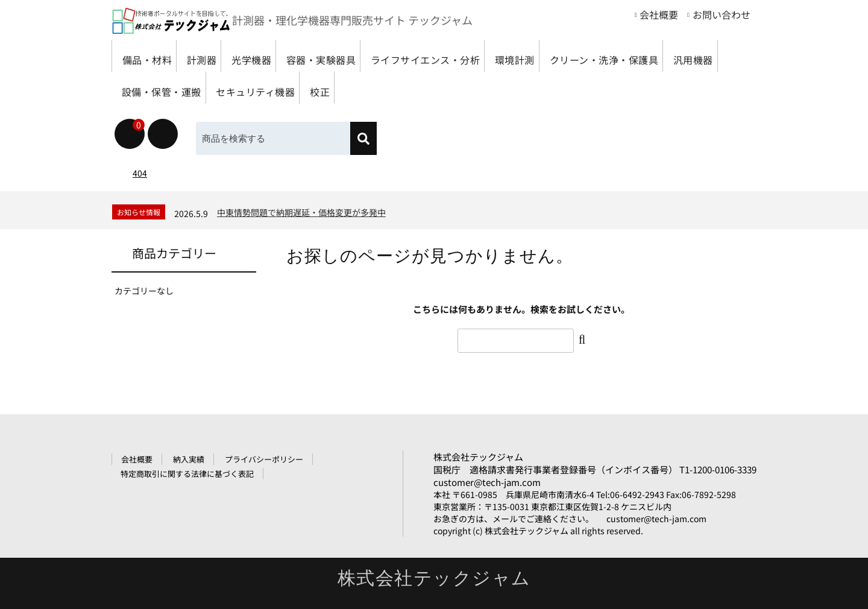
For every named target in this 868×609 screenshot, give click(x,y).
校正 (566, 88)
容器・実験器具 (367, 56)
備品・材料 (151, 56)
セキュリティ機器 (487, 88)
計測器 (220, 56)
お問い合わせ (722, 14)
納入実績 (189, 459)
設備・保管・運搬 (377, 88)
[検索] (363, 138)
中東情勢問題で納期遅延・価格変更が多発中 (301, 212)
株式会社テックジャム (478, 457)
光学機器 (283, 56)
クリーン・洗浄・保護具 (182, 88)
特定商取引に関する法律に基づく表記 (187, 474)
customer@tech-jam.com (487, 482)
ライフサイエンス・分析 (489, 56)
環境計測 (594, 56)
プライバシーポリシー (264, 459)
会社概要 (659, 14)
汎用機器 (287, 88)
